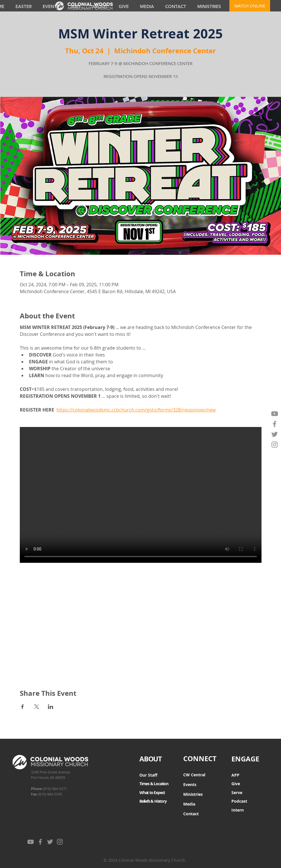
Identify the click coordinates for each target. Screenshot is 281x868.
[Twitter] (275, 434)
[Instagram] (275, 445)
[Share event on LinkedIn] (51, 707)
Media (189, 804)
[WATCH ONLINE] (250, 6)
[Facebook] (275, 424)
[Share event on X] (37, 707)
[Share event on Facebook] (23, 707)
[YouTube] (275, 414)
